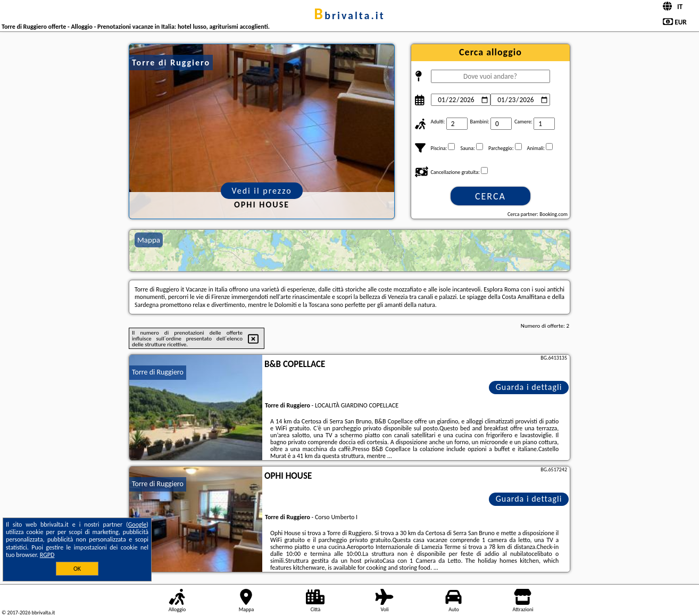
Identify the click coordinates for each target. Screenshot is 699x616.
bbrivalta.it (349, 15)
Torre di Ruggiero (158, 372)
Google (138, 525)
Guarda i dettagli (529, 387)
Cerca (490, 196)
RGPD (47, 555)
